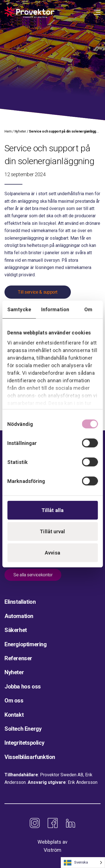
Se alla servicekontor (33, 575)
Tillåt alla (53, 510)
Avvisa (53, 553)
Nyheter (20, 131)
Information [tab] (55, 309)
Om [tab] (88, 309)
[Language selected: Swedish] (83, 863)
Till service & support (38, 292)
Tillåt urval (52, 531)
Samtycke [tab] (19, 309)
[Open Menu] (97, 12)
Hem (8, 131)
